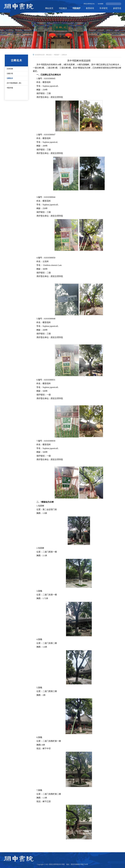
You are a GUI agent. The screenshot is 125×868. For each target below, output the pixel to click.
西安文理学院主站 (89, 4)
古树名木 (10, 83)
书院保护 (76, 8)
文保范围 (10, 73)
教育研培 (90, 8)
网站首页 (49, 8)
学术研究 (104, 8)
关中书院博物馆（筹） (14, 87)
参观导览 (117, 8)
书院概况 (63, 8)
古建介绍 (10, 78)
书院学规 (10, 92)
